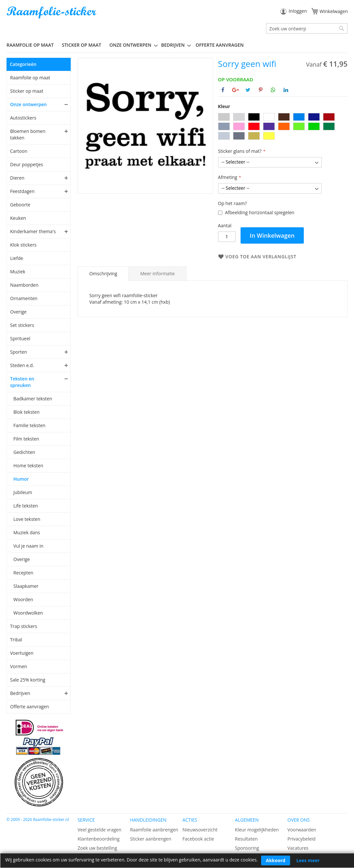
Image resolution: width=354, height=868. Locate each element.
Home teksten (28, 466)
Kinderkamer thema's (33, 231)
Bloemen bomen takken (28, 134)
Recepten (23, 573)
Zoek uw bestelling (97, 848)
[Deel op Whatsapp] (273, 90)
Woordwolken (28, 613)
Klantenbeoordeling (99, 839)
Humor (21, 479)
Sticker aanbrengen (151, 839)
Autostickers (23, 118)
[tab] (103, 274)
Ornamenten (24, 298)
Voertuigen (22, 653)
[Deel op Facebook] (223, 90)
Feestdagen (22, 191)
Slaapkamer (26, 586)
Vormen (19, 666)
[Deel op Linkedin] (286, 90)
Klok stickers (23, 245)
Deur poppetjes (27, 164)
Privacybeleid (302, 839)
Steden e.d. (22, 365)
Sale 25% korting (28, 680)
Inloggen (298, 11)
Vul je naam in (28, 546)
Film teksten (26, 439)
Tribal (16, 640)
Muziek (18, 272)
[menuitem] (33, 45)
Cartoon (19, 151)
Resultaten (246, 839)
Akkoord (276, 860)
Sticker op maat (27, 91)
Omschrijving (103, 273)
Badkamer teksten (33, 399)
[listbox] (283, 127)
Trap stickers (24, 626)
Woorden (23, 599)
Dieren (17, 178)
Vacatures (298, 848)
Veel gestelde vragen (99, 830)
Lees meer (308, 860)
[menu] (177, 45)
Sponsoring (247, 848)
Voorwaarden (302, 830)
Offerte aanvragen (29, 707)
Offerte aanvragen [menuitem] (220, 45)
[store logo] (52, 13)
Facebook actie (198, 839)
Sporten (19, 352)
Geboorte (20, 205)
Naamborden (24, 285)
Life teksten (26, 506)
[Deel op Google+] (236, 90)
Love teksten (27, 519)
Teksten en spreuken (22, 382)
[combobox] (307, 28)
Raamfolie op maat (30, 78)
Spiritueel (20, 338)
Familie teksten (29, 425)
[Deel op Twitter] (248, 90)
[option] (224, 117)
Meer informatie (157, 273)
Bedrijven (20, 693)
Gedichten (24, 452)
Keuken (18, 218)
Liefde (17, 258)
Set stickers (22, 325)
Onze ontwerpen (29, 104)
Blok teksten (26, 412)
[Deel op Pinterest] (261, 90)
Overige (18, 312)
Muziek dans (27, 532)
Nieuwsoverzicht (200, 830)
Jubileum (23, 492)
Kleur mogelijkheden (257, 830)
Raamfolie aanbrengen (154, 830)
